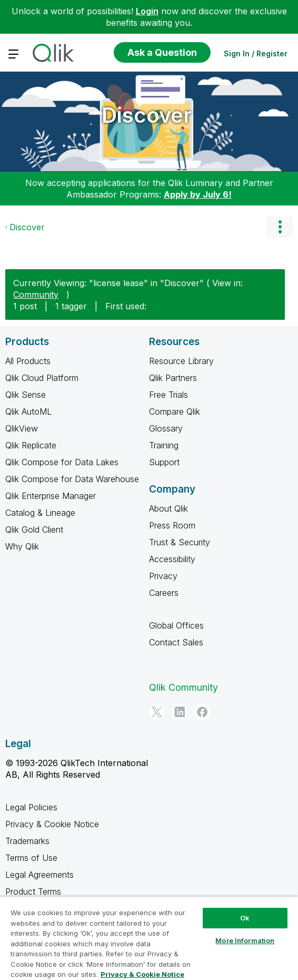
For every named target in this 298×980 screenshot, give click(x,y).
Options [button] (280, 227)
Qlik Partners (173, 378)
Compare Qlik (175, 411)
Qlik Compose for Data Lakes (62, 462)
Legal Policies (31, 807)
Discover (147, 115)
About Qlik (168, 508)
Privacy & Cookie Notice (52, 824)
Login (147, 11)
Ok (245, 918)
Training (164, 445)
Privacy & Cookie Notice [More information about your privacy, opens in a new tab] (142, 974)
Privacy (163, 576)
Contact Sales (176, 642)
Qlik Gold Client (34, 530)
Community (36, 295)
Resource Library (181, 361)
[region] (149, 938)
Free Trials (168, 395)
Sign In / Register (256, 53)
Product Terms (33, 891)
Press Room (172, 525)
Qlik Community (183, 687)
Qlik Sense (26, 395)
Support (164, 462)
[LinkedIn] (180, 712)
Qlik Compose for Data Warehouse (72, 479)
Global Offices (176, 625)
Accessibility (172, 559)
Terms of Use (31, 858)
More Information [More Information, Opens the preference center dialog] (245, 940)
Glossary (166, 428)
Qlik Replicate (31, 445)
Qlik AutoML (28, 411)
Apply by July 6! (198, 194)
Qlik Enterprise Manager (51, 496)
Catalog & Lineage (40, 513)
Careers (164, 593)
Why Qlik (22, 546)
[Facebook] (202, 712)
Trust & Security (180, 542)
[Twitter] (157, 712)
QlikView (22, 428)
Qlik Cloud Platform (42, 378)
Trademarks (27, 841)
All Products (28, 361)
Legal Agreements (39, 875)
